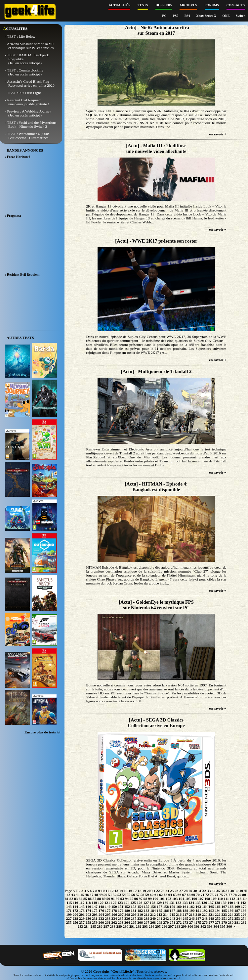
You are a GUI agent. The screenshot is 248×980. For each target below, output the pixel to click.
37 (227, 891)
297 (171, 926)
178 (114, 910)
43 (73, 895)
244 (179, 918)
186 (166, 910)
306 (229, 926)
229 (82, 918)
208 (127, 914)
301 (197, 926)
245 (185, 918)
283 (80, 926)
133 (185, 903)
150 (114, 907)
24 (167, 891)
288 (113, 926)
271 (172, 922)
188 (179, 910)
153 (134, 907)
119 (94, 903)
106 (194, 899)
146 (88, 907)
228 (75, 918)
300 (190, 926)
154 (140, 907)
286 (100, 926)
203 (95, 914)
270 (166, 922)
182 (140, 910)
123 (120, 903)
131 (172, 903)
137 (211, 903)
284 (87, 926)
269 (160, 922)
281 (237, 922)
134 (191, 903)
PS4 (188, 16)
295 (158, 926)
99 (150, 899)
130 (165, 903)
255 (69, 922)
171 (69, 910)
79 (240, 895)
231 (95, 918)
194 (218, 910)
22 (158, 891)
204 (101, 914)
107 (201, 899)
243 (172, 918)
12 (112, 891)
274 (192, 922)
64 (170, 895)
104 (181, 899)
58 (142, 895)
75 (221, 895)
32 (204, 891)
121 (107, 903)
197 (237, 910)
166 (218, 907)
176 (101, 910)
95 (131, 899)
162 (192, 907)
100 (156, 899)
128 (153, 903)
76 (226, 895)
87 (94, 899)
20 (149, 891)
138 (217, 903)
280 (231, 922)
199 (69, 914)
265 (134, 922)
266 (140, 922)
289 (119, 926)
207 (121, 914)
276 (205, 922)
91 (113, 899)
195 (224, 910)
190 (192, 910)
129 (159, 903)
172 (75, 910)
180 (127, 910)
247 (198, 918)
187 (172, 910)
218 (192, 914)
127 (146, 903)
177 (108, 910)
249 (211, 918)
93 (122, 899)
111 (227, 899)
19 (144, 891)
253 (237, 918)
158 (166, 907)
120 (101, 903)
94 (127, 899)
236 (127, 918)
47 (91, 895)
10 (103, 891)
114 (245, 899)
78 (235, 895)
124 (126, 903)
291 (132, 926)
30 (195, 891)
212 (153, 914)
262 (114, 922)
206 (114, 914)
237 (134, 918)
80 (244, 895)
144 (75, 907)
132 (178, 903)
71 (203, 895)
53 (119, 895)
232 (101, 918)
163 (198, 907)
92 (118, 899)
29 (190, 891)
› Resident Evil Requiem (22, 275)
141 (237, 903)
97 (141, 899)
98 (145, 899)
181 (134, 910)
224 (231, 914)
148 (101, 907)
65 (175, 895)
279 (224, 922)
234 (114, 918)
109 (214, 899)
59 (147, 895)
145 (82, 907)
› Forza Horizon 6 (18, 157)
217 (185, 914)
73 (212, 895)
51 (110, 895)
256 (75, 922)
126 (140, 903)
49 (101, 895)
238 (140, 918)
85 (85, 899)
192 (205, 910)
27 (181, 891)
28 (186, 891)
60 (152, 895)
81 (67, 899)
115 (69, 903)
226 (244, 914)
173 (82, 910)
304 (216, 926)
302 (203, 926)
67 (184, 895)
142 (243, 903)
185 (160, 910)
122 (114, 903)
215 (172, 914)
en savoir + (218, 134)
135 (198, 903)
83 (76, 899)
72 (207, 895)
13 (116, 891)
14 (121, 891)
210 (140, 914)
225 (237, 914)
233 (108, 918)
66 (179, 895)
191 (198, 910)
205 (108, 914)
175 (95, 910)
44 (78, 895)
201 (82, 914)
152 (127, 907)
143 (69, 907)
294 (152, 926)
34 (213, 891)
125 (133, 903)
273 (185, 922)
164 (205, 907)
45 (82, 895)
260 (101, 922)
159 (172, 907)
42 (68, 895)
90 (108, 899)
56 (133, 895)
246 (192, 918)
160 (179, 907)
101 (162, 899)
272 (179, 922)
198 (244, 910)
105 (188, 899)
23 (163, 891)
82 (71, 899)
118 (88, 903)
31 (200, 891)
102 (168, 899)
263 (121, 922)
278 (218, 922)
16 (130, 891)
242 (166, 918)
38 (232, 891)
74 (216, 895)
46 (87, 895)
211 (146, 914)
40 (241, 891)
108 (207, 899)
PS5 (176, 16)
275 (198, 922)
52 (115, 895)
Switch (241, 16)
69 (193, 895)
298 (177, 926)
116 (75, 903)
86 (90, 899)
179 (121, 910)
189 (185, 910)
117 (82, 903)
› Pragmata (13, 216)
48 (96, 895)
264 (127, 922)
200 (76, 914)
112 (232, 899)
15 (125, 891)
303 (210, 926)
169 (237, 907)
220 (205, 914)
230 (88, 918)
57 (138, 895)
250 (218, 918)
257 (82, 922)
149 (108, 907)
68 (189, 895)
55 (128, 895)
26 (176, 891)
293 (145, 926)
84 (81, 899)
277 (211, 922)
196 (231, 910)
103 (175, 899)
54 (124, 895)
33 (209, 891)
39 (237, 891)
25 (172, 891)
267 (147, 922)
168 (231, 907)
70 (198, 895)
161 (185, 907)
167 (224, 907)
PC (165, 16)
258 (88, 922)
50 (105, 895)
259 (95, 922)
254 (244, 918)
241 (160, 918)
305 (223, 926)
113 (239, 899)
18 (139, 891)
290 (125, 926)
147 (95, 907)
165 (211, 907)
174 (88, 910)
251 (224, 918)
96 (136, 899)
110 (220, 899)
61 (156, 895)
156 (153, 907)
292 (139, 926)
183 (147, 910)
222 (218, 914)
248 (205, 918)
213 (160, 914)
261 (108, 922)
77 (230, 895)
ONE (227, 16)
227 (69, 918)
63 (165, 895)
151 (121, 907)
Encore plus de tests (42, 732)
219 (198, 914)
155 (147, 907)
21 (153, 891)
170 (244, 907)
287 (106, 926)
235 (121, 918)
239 (147, 918)
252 (231, 918)
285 (93, 926)
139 (224, 903)
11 (107, 891)
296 (165, 926)
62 (161, 895)
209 (134, 914)
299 (184, 926)
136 (204, 903)
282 (244, 922)
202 (88, 914)
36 (223, 891)
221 (211, 914)
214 (166, 914)
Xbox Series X (207, 16)
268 (153, 922)
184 (153, 910)
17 (135, 891)
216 (179, 914)
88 (99, 899)
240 (153, 918)
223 (224, 914)
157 (160, 907)
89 (104, 899)
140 (230, 903)
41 (246, 891)
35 (218, 891)
